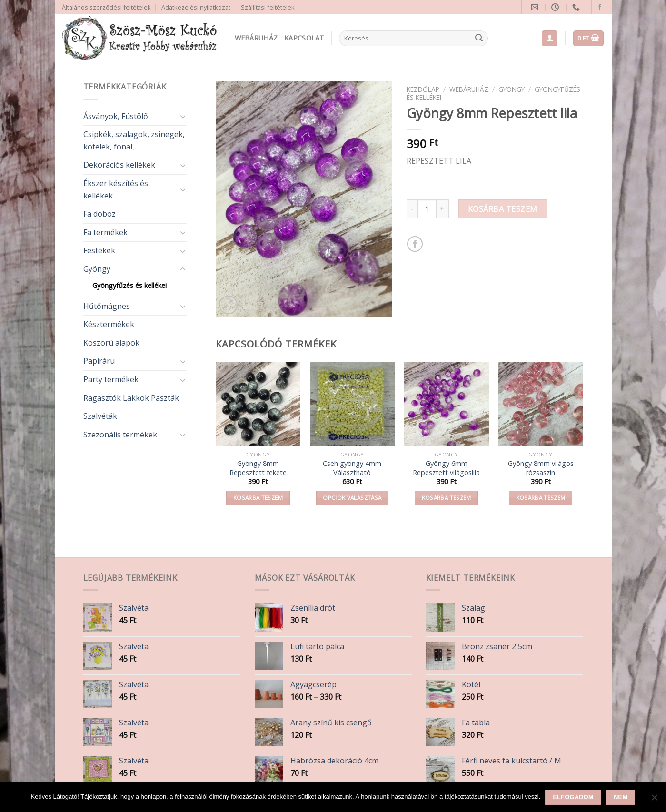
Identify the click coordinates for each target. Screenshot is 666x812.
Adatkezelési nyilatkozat (196, 7)
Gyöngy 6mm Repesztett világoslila (446, 468)
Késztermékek (109, 324)
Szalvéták (100, 416)
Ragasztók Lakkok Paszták (131, 398)
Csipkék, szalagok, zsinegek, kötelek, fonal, (134, 140)
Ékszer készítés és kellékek (116, 189)
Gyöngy (97, 269)
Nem (621, 797)
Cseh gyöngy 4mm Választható (352, 468)
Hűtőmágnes (107, 306)
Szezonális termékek (120, 435)
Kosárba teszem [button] (258, 498)
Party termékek (111, 379)
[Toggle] (183, 116)
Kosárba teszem (503, 209)
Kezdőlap (423, 89)
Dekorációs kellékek (119, 165)
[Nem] (654, 800)
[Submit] (479, 39)
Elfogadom (573, 797)
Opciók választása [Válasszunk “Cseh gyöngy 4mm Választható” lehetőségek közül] (352, 498)
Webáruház (256, 38)
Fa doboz (99, 214)
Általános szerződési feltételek (106, 7)
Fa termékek (105, 232)
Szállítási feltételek (268, 7)
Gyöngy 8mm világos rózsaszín (541, 468)
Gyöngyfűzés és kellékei (129, 285)
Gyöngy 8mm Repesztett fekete (258, 468)
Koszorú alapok (111, 343)
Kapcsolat (304, 38)
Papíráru (99, 361)
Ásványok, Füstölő (116, 116)
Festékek (99, 250)
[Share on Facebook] (415, 244)
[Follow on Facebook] (600, 7)
